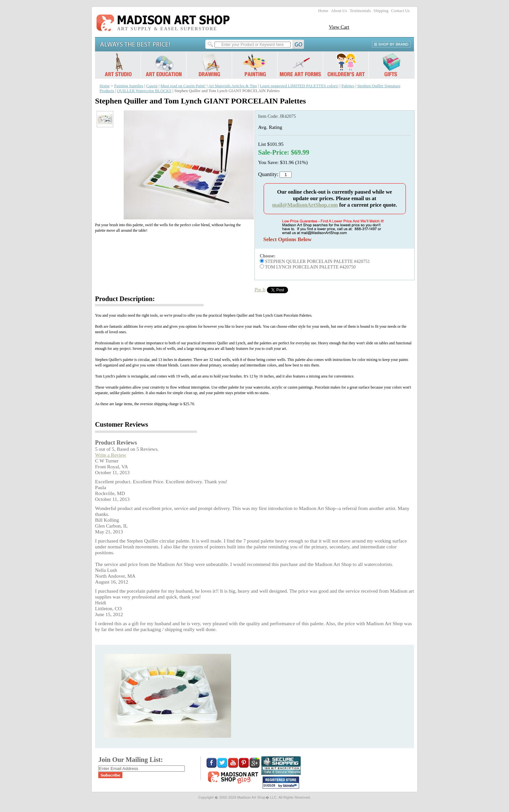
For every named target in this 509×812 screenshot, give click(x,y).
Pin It (260, 289)
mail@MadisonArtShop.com (305, 205)
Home (323, 11)
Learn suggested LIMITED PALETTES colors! (299, 86)
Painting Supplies (129, 86)
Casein (152, 86)
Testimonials (360, 11)
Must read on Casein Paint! (183, 86)
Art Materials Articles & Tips (233, 86)
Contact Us (400, 11)
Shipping (381, 11)
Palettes (348, 86)
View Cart (339, 27)
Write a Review (111, 455)
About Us (339, 11)
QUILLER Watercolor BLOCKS (144, 91)
